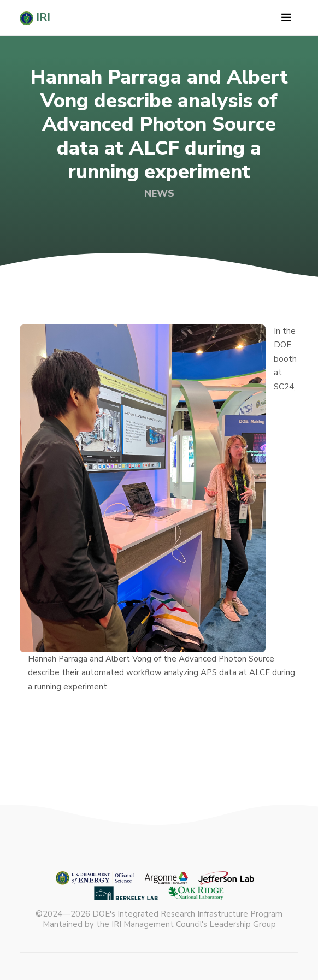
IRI (35, 17)
